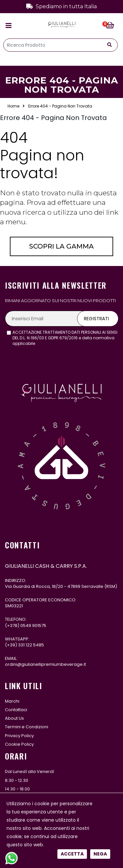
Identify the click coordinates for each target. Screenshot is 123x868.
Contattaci (16, 710)
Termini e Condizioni (27, 727)
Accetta (72, 224)
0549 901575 (33, 626)
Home (13, 106)
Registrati (96, 319)
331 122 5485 (31, 645)
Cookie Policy (19, 744)
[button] (112, 26)
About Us (14, 718)
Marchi (12, 701)
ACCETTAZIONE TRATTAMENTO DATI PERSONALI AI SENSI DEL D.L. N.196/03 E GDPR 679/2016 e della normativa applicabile (65, 338)
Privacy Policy (19, 736)
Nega (100, 224)
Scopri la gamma (61, 246)
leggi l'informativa (54, 343)
